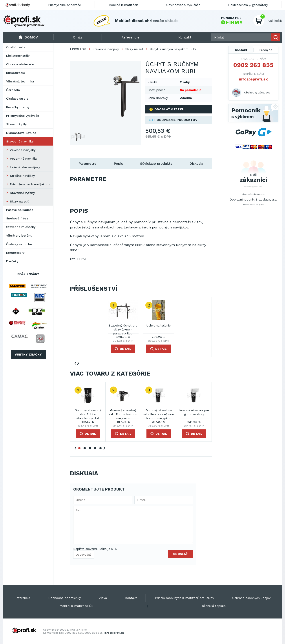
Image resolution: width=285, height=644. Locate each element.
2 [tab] (85, 448)
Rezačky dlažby (18, 107)
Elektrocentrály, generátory (248, 5)
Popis (118, 163)
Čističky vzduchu (19, 244)
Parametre (88, 163)
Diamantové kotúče (21, 133)
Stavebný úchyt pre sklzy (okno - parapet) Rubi (123, 328)
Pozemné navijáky (24, 159)
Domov (28, 37)
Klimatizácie (16, 73)
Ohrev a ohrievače (20, 64)
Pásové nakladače (20, 210)
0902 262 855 (253, 65)
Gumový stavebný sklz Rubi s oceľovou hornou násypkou (159, 413)
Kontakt (241, 50)
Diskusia (196, 163)
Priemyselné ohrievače (65, 5)
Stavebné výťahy (22, 193)
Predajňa (266, 50)
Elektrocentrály (18, 56)
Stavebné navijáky (20, 141)
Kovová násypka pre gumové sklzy (194, 412)
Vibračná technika (20, 81)
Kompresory (15, 253)
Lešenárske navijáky (25, 167)
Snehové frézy (17, 218)
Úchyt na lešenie (159, 325)
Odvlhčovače (16, 47)
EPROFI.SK (78, 49)
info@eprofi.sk (253, 79)
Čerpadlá (13, 90)
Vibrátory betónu (19, 235)
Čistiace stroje (17, 99)
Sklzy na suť (19, 201)
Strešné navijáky (22, 176)
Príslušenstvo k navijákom (30, 184)
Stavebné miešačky (21, 227)
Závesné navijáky (23, 150)
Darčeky (12, 261)
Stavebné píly (16, 124)
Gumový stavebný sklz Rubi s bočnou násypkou (123, 413)
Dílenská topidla (214, 606)
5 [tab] (100, 448)
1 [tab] (79, 448)
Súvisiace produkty (156, 163)
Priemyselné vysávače (23, 116)
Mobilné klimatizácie (123, 5)
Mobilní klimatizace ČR (76, 606)
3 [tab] (90, 448)
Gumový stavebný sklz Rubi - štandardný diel (88, 413)
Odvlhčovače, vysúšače (183, 5)
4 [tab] (95, 448)
